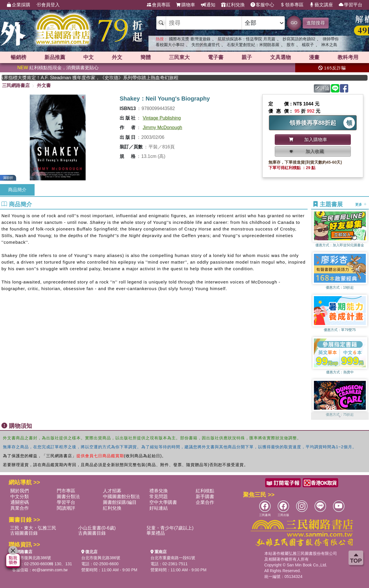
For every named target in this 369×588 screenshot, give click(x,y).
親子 (247, 57)
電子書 (216, 57)
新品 (55, 57)
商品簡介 (17, 190)
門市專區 (66, 491)
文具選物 (280, 57)
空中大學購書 (163, 502)
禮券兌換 (159, 491)
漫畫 (314, 57)
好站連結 (159, 508)
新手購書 (205, 497)
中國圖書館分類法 (121, 497)
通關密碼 (20, 502)
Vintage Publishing (162, 118)
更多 (361, 205)
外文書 (44, 85)
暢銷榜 (18, 57)
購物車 (186, 5)
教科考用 (348, 57)
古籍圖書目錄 (24, 533)
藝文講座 (321, 5)
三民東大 (179, 57)
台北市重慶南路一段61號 (173, 558)
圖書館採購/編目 (120, 502)
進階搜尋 (316, 23)
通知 (208, 5)
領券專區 (292, 5)
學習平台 (351, 5)
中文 (89, 57)
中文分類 (20, 497)
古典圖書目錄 (92, 533)
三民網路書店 (16, 85)
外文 (117, 57)
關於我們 (20, 491)
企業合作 (205, 502)
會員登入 (48, 5)
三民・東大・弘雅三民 (33, 528)
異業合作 (20, 508)
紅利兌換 (233, 5)
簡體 (146, 57)
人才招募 (112, 491)
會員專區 (159, 5)
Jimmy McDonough (162, 127)
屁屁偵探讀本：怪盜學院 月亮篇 (246, 39)
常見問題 (159, 497)
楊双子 (308, 45)
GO (294, 23)
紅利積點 (205, 491)
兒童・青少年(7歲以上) (170, 528)
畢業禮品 (156, 533)
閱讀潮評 (66, 508)
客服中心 (262, 5)
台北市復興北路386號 (32, 558)
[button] (340, 417)
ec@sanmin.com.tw (50, 570)
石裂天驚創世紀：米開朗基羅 (253, 45)
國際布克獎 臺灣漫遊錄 (190, 39)
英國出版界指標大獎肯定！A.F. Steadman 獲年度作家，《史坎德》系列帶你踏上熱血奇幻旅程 (172, 78)
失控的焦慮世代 (206, 45)
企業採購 (18, 5)
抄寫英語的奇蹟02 (299, 39)
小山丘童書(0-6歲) (97, 528)
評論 (322, 88)
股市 (291, 45)
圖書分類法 (68, 497)
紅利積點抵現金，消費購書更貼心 (58, 68)
